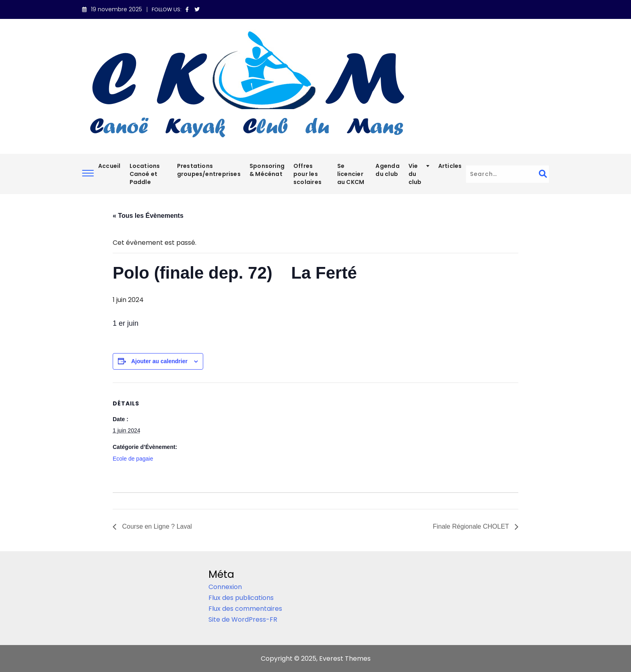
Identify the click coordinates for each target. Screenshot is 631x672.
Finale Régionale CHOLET (472, 526)
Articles (450, 166)
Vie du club (415, 174)
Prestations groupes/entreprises (209, 170)
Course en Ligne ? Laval (156, 526)
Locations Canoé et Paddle (145, 174)
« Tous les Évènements (148, 216)
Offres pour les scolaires (307, 174)
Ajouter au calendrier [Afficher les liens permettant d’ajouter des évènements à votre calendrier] (159, 361)
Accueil (109, 166)
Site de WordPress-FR (243, 619)
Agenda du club (387, 170)
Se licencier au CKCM (351, 174)
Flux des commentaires (245, 609)
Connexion (225, 587)
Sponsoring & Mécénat (267, 170)
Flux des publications (241, 598)
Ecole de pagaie (133, 459)
